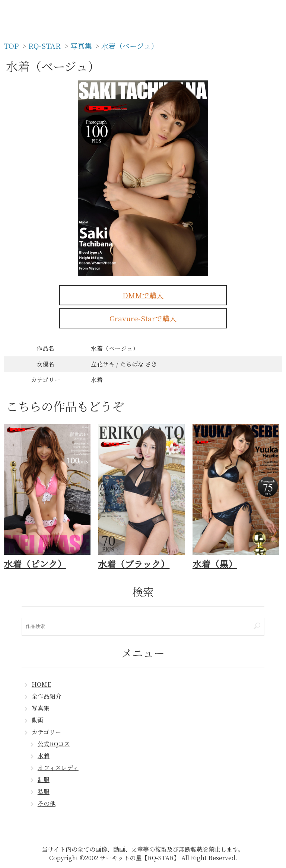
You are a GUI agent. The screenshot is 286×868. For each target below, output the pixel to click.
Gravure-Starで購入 (143, 318)
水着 (44, 756)
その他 (47, 803)
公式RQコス (54, 744)
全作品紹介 (47, 696)
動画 (38, 720)
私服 (44, 791)
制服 (44, 780)
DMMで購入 (143, 295)
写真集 (41, 708)
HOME (41, 684)
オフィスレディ (58, 768)
